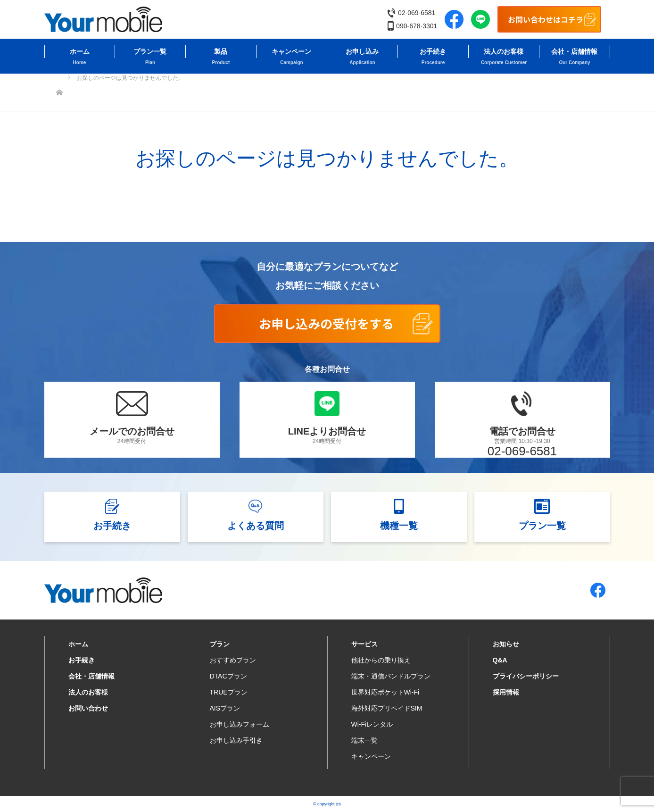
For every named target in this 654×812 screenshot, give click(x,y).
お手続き (433, 51)
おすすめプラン (233, 660)
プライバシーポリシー (526, 676)
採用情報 (506, 692)
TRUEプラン (229, 692)
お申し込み (362, 51)
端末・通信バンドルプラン (391, 676)
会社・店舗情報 (574, 51)
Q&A (500, 660)
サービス (364, 644)
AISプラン (225, 708)
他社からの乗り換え (381, 660)
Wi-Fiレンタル (372, 724)
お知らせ (506, 644)
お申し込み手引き (236, 740)
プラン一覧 (150, 51)
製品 (221, 51)
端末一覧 (364, 740)
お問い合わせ (88, 708)
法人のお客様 (504, 51)
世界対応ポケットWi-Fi (385, 692)
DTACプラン (228, 676)
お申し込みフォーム (240, 724)
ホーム (80, 51)
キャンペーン (291, 51)
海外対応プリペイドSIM (387, 708)
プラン (220, 644)
